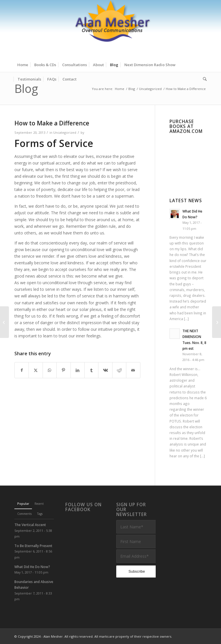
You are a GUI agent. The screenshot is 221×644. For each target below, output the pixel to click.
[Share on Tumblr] (91, 370)
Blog (26, 88)
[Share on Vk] (105, 370)
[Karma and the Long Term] (4, 322)
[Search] (203, 79)
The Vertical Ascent (30, 525)
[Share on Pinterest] (63, 370)
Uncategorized (65, 132)
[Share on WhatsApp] (50, 370)
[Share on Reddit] (119, 370)
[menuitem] (23, 65)
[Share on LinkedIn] (78, 370)
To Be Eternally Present (33, 546)
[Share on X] (36, 370)
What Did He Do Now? (32, 567)
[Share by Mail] (133, 370)
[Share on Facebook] (22, 370)
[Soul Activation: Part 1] (217, 322)
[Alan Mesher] (110, 29)
